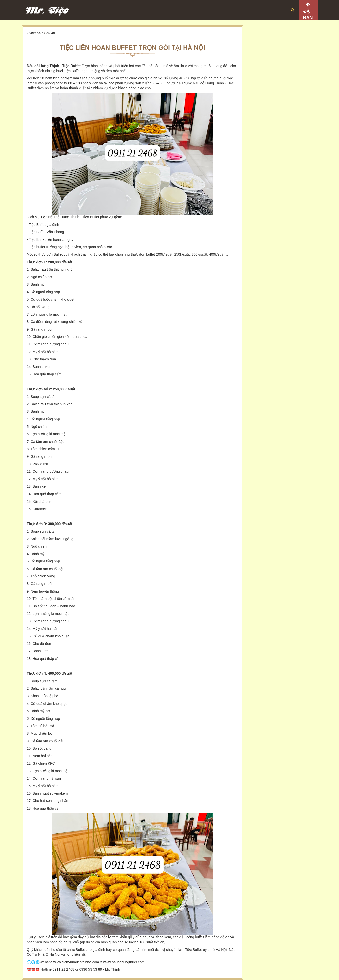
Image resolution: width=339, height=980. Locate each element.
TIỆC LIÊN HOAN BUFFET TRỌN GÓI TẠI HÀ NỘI (132, 48)
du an (51, 33)
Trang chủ (35, 33)
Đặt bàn (308, 15)
